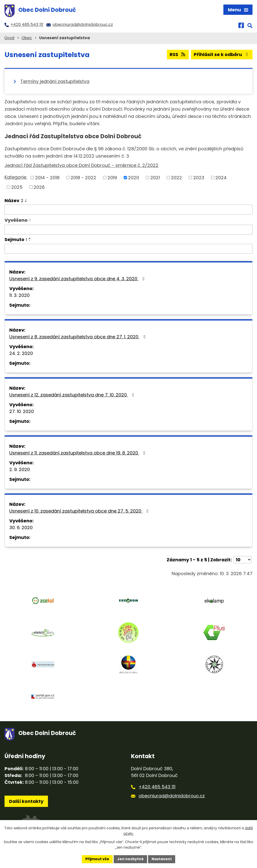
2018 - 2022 (83, 178)
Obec (27, 38)
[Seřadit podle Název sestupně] (26, 201)
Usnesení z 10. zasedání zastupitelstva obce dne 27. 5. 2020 (80, 511)
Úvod (9, 38)
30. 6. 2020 (21, 528)
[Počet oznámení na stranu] (242, 560)
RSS (178, 54)
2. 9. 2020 (20, 469)
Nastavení (162, 859)
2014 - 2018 (47, 178)
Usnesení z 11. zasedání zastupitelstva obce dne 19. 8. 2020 (78, 453)
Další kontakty (26, 801)
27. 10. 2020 (22, 411)
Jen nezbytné (130, 859)
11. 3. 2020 (19, 295)
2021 (155, 178)
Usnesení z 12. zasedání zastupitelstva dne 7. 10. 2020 (73, 395)
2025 (17, 187)
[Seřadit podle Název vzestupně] (26, 199)
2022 (176, 178)
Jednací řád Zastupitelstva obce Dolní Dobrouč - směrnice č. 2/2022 (81, 165)
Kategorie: (16, 177)
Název (14, 200)
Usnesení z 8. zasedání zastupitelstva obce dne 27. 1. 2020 (78, 337)
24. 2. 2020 (21, 353)
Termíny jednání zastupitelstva (55, 81)
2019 (112, 178)
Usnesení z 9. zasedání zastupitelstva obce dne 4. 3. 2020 (78, 279)
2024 (221, 178)
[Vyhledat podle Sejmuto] (128, 249)
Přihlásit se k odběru (222, 54)
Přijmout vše (97, 859)
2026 (39, 187)
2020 (134, 178)
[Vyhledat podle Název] (128, 210)
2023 (199, 178)
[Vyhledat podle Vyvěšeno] (128, 230)
